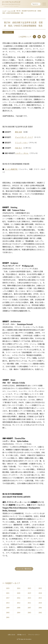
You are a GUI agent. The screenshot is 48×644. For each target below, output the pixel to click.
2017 (8, 598)
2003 (29, 612)
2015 (29, 598)
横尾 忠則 (18, 132)
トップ (4, 11)
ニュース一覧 (11, 11)
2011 (29, 603)
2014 (40, 598)
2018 (40, 593)
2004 (19, 612)
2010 (40, 603)
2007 (29, 608)
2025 (8, 588)
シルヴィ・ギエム (22, 153)
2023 (29, 588)
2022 (40, 588)
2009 (8, 608)
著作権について (22, 635)
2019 (29, 593)
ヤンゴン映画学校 (11, 169)
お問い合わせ (11, 635)
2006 (40, 608)
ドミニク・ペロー (21, 143)
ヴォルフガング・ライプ (24, 137)
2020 (19, 593)
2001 (8, 617)
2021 (8, 593)
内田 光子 (19, 148)
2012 (19, 603)
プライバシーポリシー (34, 635)
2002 (40, 612)
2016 (19, 598)
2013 (8, 603)
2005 (8, 612)
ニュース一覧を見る (24, 569)
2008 (19, 608)
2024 (19, 588)
